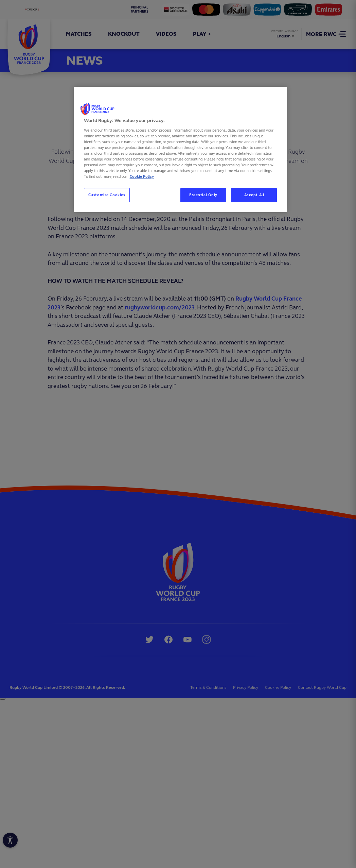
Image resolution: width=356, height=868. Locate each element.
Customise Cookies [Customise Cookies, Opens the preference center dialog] (107, 195)
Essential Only (203, 195)
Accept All (254, 195)
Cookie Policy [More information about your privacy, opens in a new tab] (142, 176)
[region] (181, 149)
